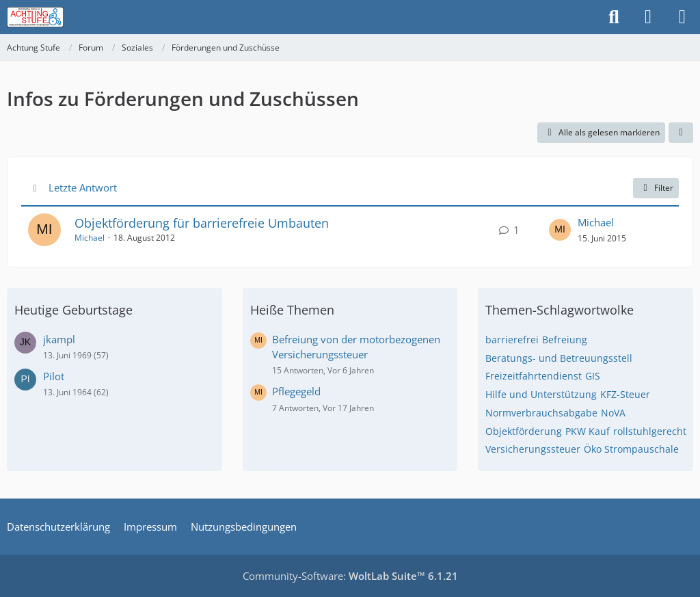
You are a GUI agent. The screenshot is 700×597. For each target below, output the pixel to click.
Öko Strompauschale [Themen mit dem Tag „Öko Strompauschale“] (631, 449)
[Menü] (682, 17)
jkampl (59, 339)
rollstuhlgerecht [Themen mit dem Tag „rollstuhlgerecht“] (650, 431)
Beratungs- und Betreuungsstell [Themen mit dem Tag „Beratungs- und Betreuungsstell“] (559, 358)
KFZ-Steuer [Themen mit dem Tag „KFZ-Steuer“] (625, 394)
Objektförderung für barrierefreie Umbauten (202, 223)
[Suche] (614, 17)
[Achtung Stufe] (35, 17)
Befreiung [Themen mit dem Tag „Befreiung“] (565, 340)
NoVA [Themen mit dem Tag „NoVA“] (613, 413)
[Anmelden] (648, 17)
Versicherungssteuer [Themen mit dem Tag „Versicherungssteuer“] (533, 449)
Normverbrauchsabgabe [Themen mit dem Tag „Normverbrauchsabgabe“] (541, 413)
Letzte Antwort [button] (83, 187)
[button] (681, 133)
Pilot (54, 376)
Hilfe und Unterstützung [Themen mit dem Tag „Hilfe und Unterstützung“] (541, 394)
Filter (656, 188)
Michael (90, 238)
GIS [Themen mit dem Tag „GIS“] (593, 376)
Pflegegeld (296, 391)
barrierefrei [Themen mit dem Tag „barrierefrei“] (512, 340)
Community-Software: (350, 576)
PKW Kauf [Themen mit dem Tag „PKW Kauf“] (588, 431)
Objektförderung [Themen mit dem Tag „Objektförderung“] (524, 431)
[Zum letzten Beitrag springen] (560, 230)
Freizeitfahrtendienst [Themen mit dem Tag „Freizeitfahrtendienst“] (534, 376)
